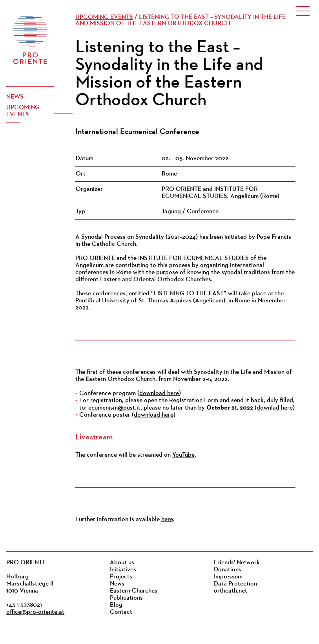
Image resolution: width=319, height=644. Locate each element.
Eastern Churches (134, 591)
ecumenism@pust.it (114, 408)
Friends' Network (237, 563)
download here (159, 393)
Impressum (228, 577)
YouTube (183, 455)
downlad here (275, 408)
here (167, 520)
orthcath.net (231, 591)
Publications (126, 598)
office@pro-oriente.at (35, 612)
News (15, 97)
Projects (121, 577)
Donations (228, 570)
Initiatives (123, 570)
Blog (116, 605)
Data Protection (235, 584)
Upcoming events (23, 111)
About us (122, 563)
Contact (121, 612)
